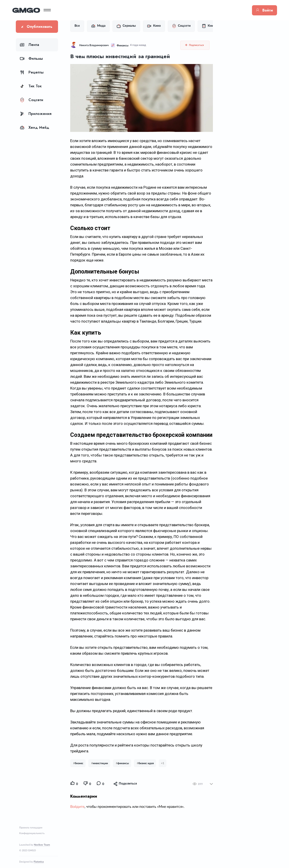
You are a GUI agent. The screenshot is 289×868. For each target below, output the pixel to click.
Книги (213, 26)
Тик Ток (31, 86)
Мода (102, 26)
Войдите (81, 836)
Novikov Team (42, 845)
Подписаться (195, 45)
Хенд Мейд (35, 127)
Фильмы (31, 58)
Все (81, 26)
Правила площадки (31, 828)
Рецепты (32, 72)
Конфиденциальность (32, 833)
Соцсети (31, 100)
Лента (29, 45)
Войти (261, 10)
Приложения (36, 114)
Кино (158, 26)
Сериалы (130, 26)
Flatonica (39, 862)
